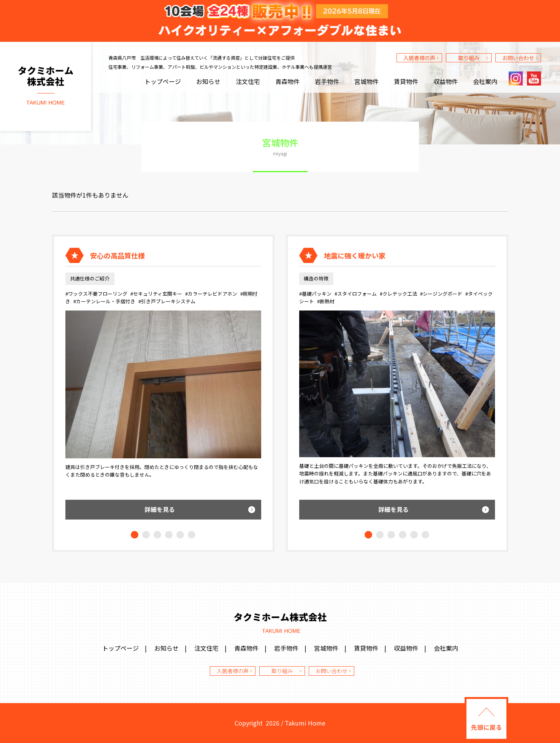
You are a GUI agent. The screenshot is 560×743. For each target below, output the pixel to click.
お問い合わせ (518, 58)
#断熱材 (326, 301)
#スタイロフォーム (356, 294)
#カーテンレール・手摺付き (104, 301)
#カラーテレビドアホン (211, 294)
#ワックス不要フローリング (96, 294)
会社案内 (485, 81)
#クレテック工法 (398, 294)
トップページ (163, 81)
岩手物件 (327, 81)
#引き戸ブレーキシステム (167, 301)
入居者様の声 (419, 58)
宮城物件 (366, 81)
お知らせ (208, 81)
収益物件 (446, 81)
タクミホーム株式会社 (46, 86)
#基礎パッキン (315, 294)
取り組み (469, 58)
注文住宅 (248, 81)
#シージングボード (441, 294)
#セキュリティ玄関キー (156, 294)
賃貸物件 (406, 81)
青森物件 (287, 81)
